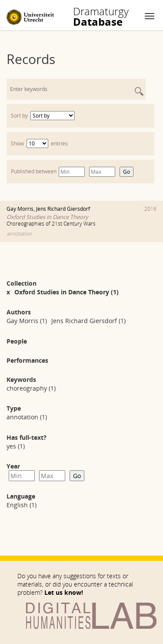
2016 (150, 209)
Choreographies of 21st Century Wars (51, 224)
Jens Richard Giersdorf (63, 209)
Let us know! (64, 592)
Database (101, 17)
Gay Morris (20, 209)
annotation (19, 234)
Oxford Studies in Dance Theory (47, 217)
